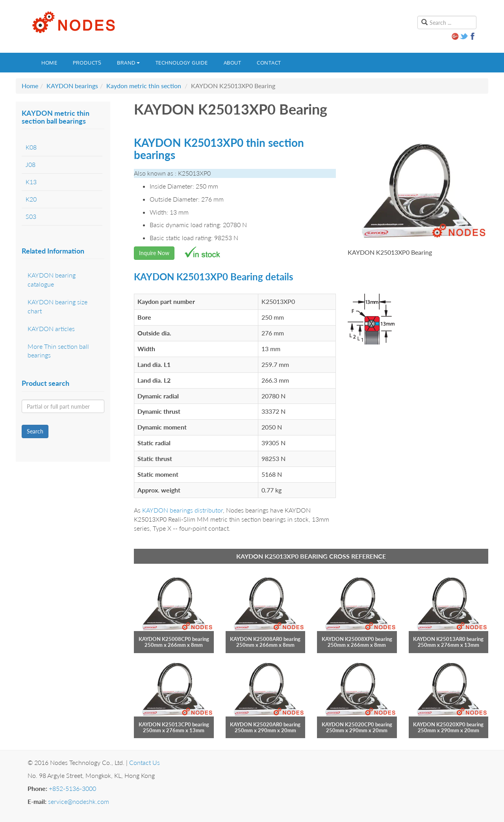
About (233, 63)
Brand (128, 63)
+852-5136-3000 (72, 788)
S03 (31, 216)
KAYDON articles (51, 329)
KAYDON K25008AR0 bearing (265, 639)
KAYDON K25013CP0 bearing (174, 724)
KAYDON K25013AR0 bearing (448, 639)
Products (87, 63)
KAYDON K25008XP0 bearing (357, 639)
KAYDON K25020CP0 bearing (357, 724)
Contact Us (145, 762)
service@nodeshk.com (79, 801)
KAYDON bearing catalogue (52, 280)
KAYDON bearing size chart (57, 306)
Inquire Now (154, 253)
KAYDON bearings (72, 86)
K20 (31, 199)
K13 (31, 182)
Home (49, 63)
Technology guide (182, 63)
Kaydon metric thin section (144, 86)
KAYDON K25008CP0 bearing (174, 639)
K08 (31, 147)
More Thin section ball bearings (58, 351)
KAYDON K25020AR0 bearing (265, 724)
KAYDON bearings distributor (183, 510)
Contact (269, 63)
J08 (31, 164)
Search (35, 431)
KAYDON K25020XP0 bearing (448, 724)
